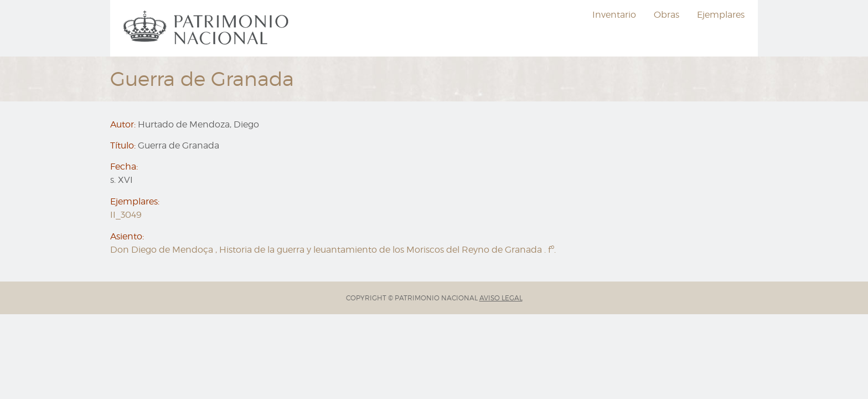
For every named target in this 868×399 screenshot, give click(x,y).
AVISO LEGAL (501, 298)
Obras (666, 15)
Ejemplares (721, 15)
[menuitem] (208, 28)
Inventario (614, 15)
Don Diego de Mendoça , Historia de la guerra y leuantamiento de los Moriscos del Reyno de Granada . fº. (333, 250)
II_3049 (126, 215)
